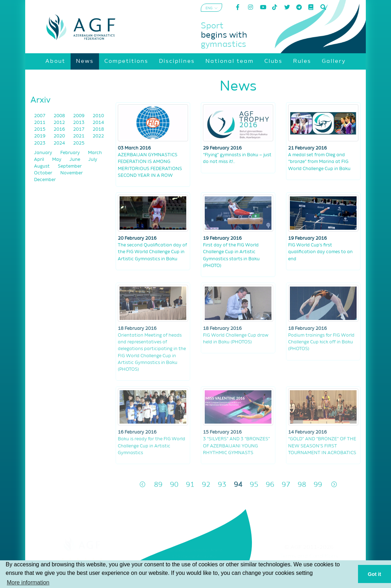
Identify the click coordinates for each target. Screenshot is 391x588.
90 (174, 485)
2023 (40, 143)
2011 (40, 123)
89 (158, 485)
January (44, 153)
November (71, 173)
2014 (98, 123)
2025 (79, 143)
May (57, 160)
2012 (60, 123)
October (44, 173)
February (71, 153)
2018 (98, 129)
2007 (40, 116)
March (95, 153)
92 (206, 485)
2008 (60, 116)
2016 (60, 129)
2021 (79, 136)
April (40, 160)
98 (302, 485)
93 (222, 485)
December (45, 180)
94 (238, 485)
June (75, 160)
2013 (79, 123)
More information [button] (28, 582)
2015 (40, 129)
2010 (98, 116)
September (70, 166)
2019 (40, 136)
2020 (60, 136)
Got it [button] (375, 574)
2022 (98, 136)
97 (286, 485)
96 (270, 485)
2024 (60, 143)
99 (318, 485)
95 (254, 485)
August (42, 166)
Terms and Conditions (309, 556)
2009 (79, 116)
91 (190, 485)
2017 (79, 129)
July (93, 160)
